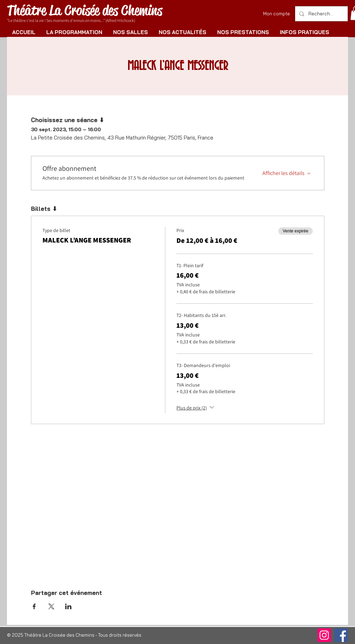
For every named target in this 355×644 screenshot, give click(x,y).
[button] (74, 32)
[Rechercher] (321, 14)
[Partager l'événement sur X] (51, 606)
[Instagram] (324, 635)
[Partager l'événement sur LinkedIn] (68, 606)
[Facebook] (341, 635)
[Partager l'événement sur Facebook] (34, 606)
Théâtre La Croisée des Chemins (85, 10)
